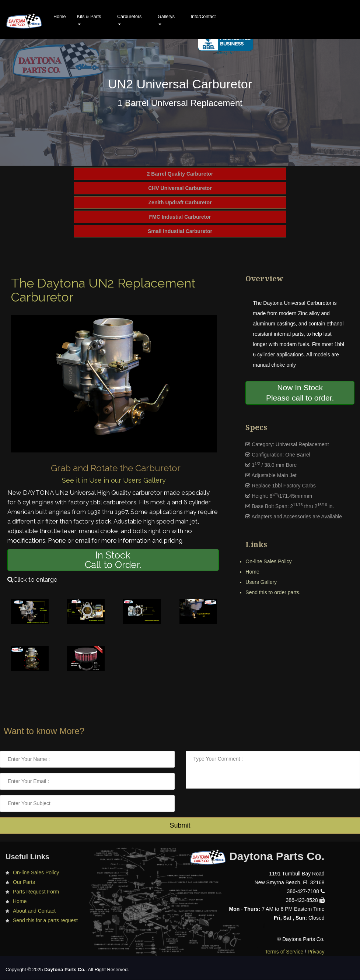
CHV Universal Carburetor (180, 188)
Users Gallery (261, 582)
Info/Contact (203, 17)
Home (60, 17)
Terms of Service (284, 952)
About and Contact (34, 911)
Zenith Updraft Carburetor (180, 202)
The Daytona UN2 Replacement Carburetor (103, 290)
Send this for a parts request (45, 920)
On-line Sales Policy (268, 561)
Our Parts (24, 882)
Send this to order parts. (273, 592)
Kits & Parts (89, 20)
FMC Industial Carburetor (180, 217)
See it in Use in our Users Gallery (114, 480)
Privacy (316, 952)
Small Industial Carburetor (180, 231)
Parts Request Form (36, 892)
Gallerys (166, 20)
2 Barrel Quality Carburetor (180, 174)
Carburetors (130, 20)
